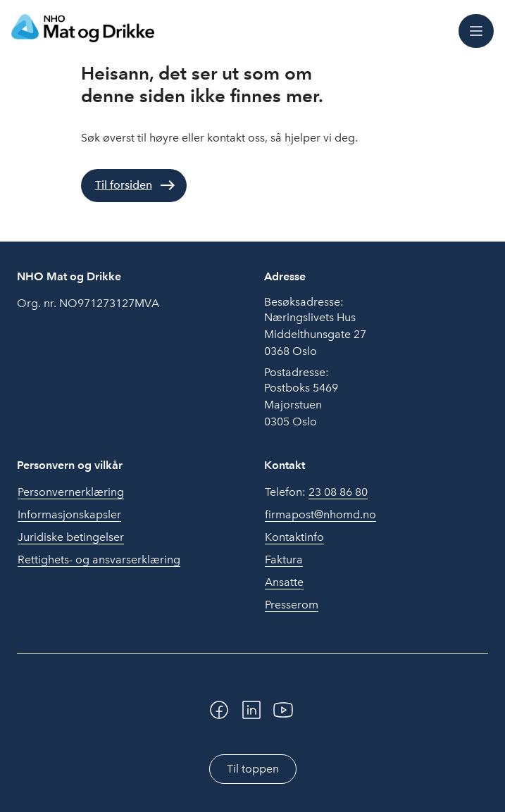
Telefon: (316, 492)
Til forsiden (124, 185)
